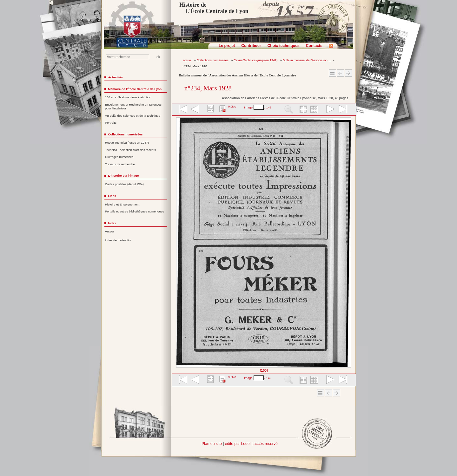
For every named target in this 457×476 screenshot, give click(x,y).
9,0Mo (232, 107)
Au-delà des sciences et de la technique (133, 116)
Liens (112, 196)
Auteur (110, 231)
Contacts (314, 46)
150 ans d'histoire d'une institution (128, 97)
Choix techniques (283, 46)
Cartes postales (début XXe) (124, 184)
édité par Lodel (238, 444)
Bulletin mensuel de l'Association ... (307, 60)
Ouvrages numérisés (119, 157)
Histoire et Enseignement (122, 204)
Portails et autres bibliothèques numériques (135, 211)
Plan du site (212, 444)
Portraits (111, 123)
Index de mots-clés (118, 240)
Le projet (227, 46)
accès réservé (266, 444)
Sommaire (332, 73)
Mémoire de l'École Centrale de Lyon (135, 89)
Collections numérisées (213, 60)
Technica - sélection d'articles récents (131, 150)
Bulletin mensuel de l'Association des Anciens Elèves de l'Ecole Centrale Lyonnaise (237, 75)
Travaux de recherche (120, 164)
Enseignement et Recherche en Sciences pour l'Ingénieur (133, 107)
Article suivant (348, 73)
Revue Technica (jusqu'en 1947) (256, 60)
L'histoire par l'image (123, 176)
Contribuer (251, 46)
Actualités (115, 77)
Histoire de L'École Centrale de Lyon (214, 8)
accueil (188, 60)
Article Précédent (340, 73)
